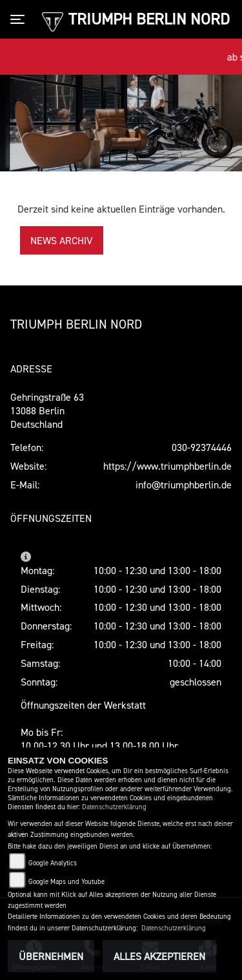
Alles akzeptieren (159, 956)
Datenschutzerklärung (114, 807)
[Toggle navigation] (20, 19)
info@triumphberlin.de (184, 485)
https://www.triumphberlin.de (167, 466)
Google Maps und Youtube (66, 882)
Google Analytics (53, 863)
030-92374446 (202, 447)
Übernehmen (51, 956)
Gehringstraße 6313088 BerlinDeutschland (47, 410)
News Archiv (62, 240)
